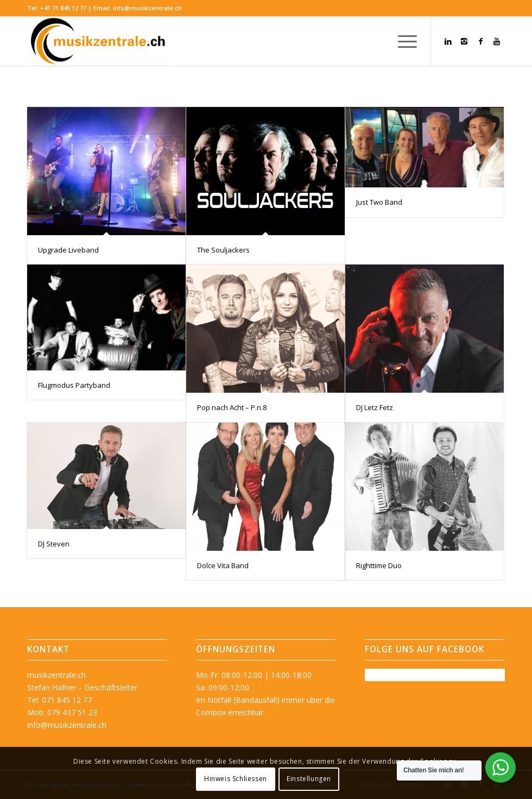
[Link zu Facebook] (480, 41)
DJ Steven (54, 544)
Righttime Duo (379, 565)
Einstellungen (309, 779)
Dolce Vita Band (223, 565)
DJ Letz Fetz (375, 407)
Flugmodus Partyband (74, 385)
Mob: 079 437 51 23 (62, 712)
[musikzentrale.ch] (99, 41)
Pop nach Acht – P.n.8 (232, 407)
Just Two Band (379, 202)
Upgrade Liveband (68, 250)
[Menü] (402, 41)
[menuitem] (402, 41)
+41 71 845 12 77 (63, 8)
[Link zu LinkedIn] (448, 41)
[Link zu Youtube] (497, 41)
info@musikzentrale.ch (147, 8)
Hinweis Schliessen (236, 779)
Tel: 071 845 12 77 (59, 700)
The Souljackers (223, 250)
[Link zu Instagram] (464, 41)
